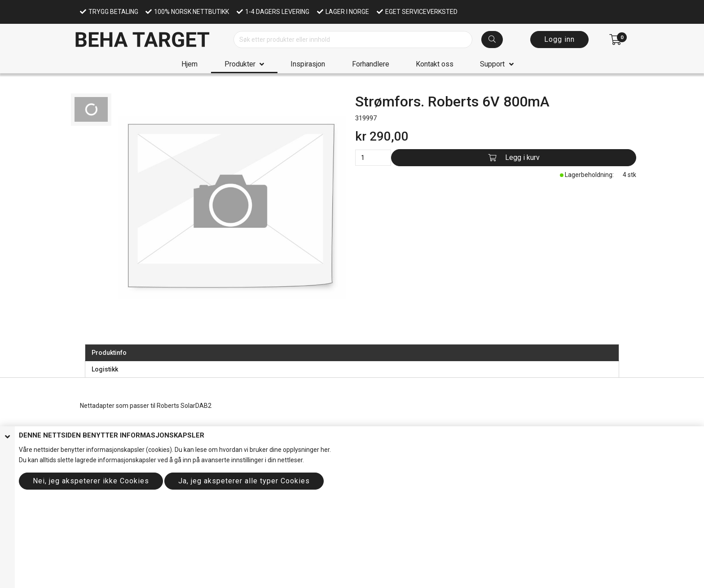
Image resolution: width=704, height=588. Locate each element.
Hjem (189, 64)
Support (492, 64)
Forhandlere (371, 64)
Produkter (240, 64)
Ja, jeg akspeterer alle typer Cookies (244, 481)
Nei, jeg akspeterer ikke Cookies (91, 481)
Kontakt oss (435, 64)
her (325, 450)
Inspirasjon (308, 64)
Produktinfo (109, 353)
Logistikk (105, 369)
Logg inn (559, 39)
